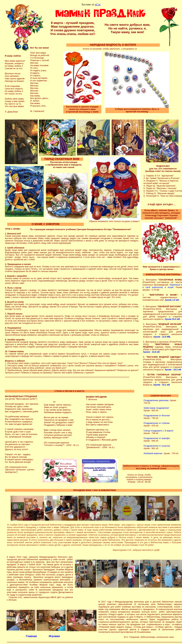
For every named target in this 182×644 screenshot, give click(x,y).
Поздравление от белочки (157, 416)
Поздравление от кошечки (157, 446)
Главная (31, 636)
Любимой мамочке (153, 453)
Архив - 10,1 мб (162, 385)
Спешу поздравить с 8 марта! (159, 431)
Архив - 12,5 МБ (162, 337)
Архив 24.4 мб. (173, 319)
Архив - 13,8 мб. (152, 352)
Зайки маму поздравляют (156, 408)
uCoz (98, 4)
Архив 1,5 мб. (172, 300)
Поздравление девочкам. (156, 400)
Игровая (54, 636)
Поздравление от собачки (157, 423)
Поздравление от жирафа (157, 438)
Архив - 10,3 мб (173, 370)
